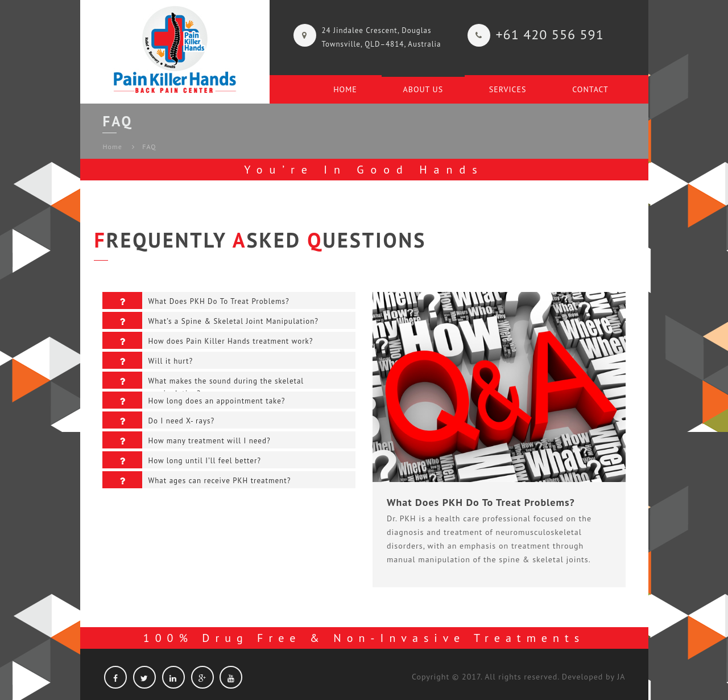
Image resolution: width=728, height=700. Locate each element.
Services (508, 89)
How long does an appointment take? (194, 400)
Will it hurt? (148, 360)
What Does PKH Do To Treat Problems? (196, 300)
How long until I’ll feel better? (182, 460)
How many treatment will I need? (186, 440)
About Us (423, 89)
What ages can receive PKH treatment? (197, 480)
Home (345, 89)
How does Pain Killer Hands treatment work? (208, 340)
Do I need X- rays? (158, 420)
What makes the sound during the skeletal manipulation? (203, 380)
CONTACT (590, 89)
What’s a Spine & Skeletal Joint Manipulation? (210, 320)
